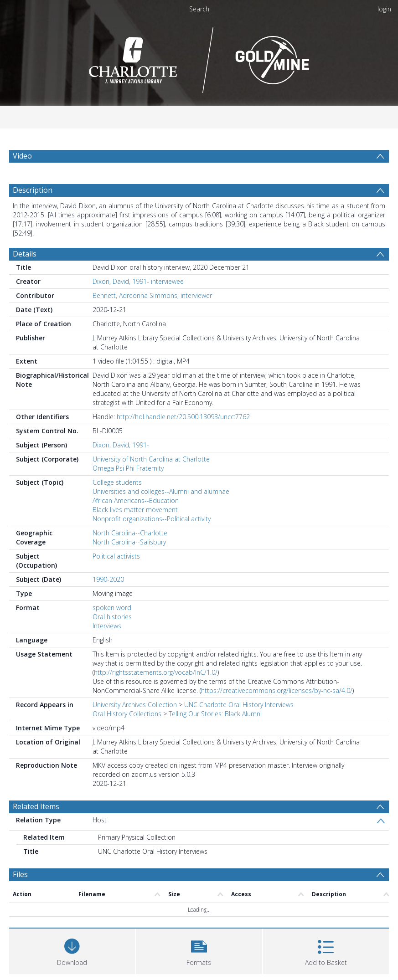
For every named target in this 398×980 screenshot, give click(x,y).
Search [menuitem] (199, 9)
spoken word (112, 608)
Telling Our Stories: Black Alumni (215, 714)
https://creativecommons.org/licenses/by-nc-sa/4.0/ (277, 690)
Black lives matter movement (135, 510)
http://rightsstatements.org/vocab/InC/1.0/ (156, 672)
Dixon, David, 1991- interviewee (138, 281)
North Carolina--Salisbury (129, 542)
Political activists (116, 556)
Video (22, 156)
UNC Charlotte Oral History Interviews (239, 705)
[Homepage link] (199, 58)
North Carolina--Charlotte (130, 533)
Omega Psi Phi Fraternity (128, 468)
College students (117, 482)
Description (33, 190)
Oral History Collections (127, 714)
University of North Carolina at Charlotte (151, 459)
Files (20, 874)
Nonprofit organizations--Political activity (152, 519)
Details (25, 254)
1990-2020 (108, 579)
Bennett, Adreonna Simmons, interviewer (152, 295)
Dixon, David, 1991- (121, 445)
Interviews (107, 626)
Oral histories (112, 617)
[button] (199, 950)
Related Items (36, 806)
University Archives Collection (135, 705)
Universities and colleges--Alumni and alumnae (161, 491)
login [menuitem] (384, 9)
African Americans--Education (136, 500)
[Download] (72, 950)
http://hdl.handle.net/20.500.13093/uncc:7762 (183, 417)
